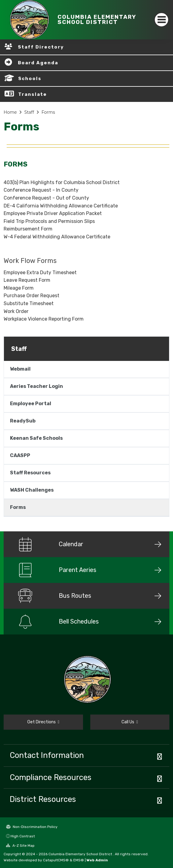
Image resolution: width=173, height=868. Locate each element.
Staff (29, 112)
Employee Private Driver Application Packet (53, 213)
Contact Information (47, 755)
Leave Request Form (27, 280)
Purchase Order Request (32, 296)
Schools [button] (30, 79)
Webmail (20, 369)
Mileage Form (19, 288)
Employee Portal (31, 404)
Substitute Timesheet (29, 303)
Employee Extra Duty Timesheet (40, 273)
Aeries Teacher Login (37, 386)
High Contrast (23, 836)
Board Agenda (38, 63)
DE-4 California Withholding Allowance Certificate (61, 206)
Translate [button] (33, 94)
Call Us (130, 722)
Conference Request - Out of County (46, 198)
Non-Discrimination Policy (32, 827)
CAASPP (20, 455)
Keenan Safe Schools (36, 438)
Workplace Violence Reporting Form (44, 319)
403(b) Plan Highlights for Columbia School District (62, 182)
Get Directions (43, 722)
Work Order (16, 311)
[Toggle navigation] (161, 20)
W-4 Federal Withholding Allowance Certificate (57, 237)
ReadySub (23, 421)
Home (10, 112)
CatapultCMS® (56, 860)
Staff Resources (30, 473)
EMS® (79, 860)
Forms (48, 112)
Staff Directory (41, 47)
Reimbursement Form (28, 229)
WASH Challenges (32, 490)
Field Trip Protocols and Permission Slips (49, 221)
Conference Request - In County (41, 190)
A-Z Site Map (20, 846)
